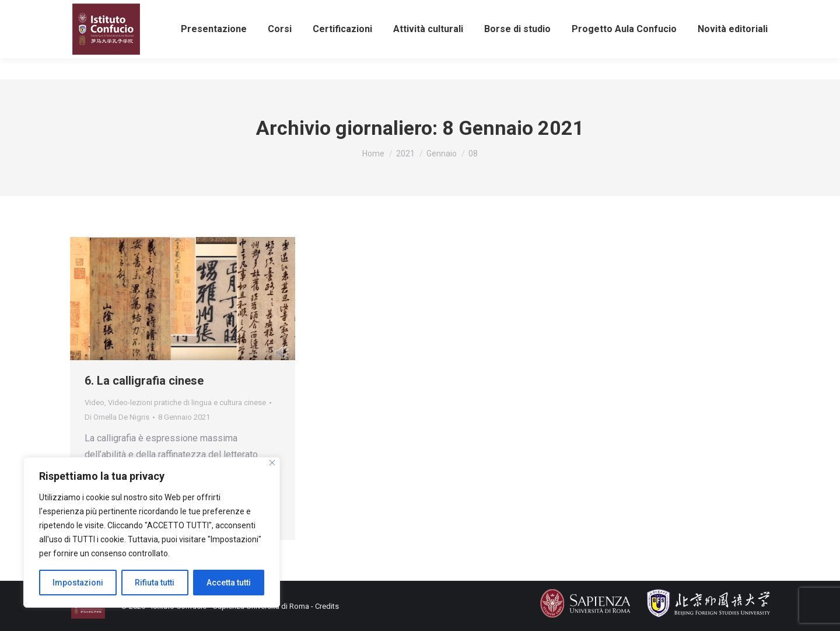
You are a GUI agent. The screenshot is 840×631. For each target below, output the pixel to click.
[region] (152, 532)
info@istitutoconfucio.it (204, 11)
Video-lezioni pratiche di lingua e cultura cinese (187, 402)
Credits (327, 606)
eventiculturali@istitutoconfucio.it (330, 11)
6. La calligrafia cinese (144, 381)
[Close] (272, 463)
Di (117, 417)
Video (94, 402)
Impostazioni (78, 583)
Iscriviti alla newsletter (453, 11)
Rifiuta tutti (155, 583)
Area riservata (670, 11)
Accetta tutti (229, 583)
